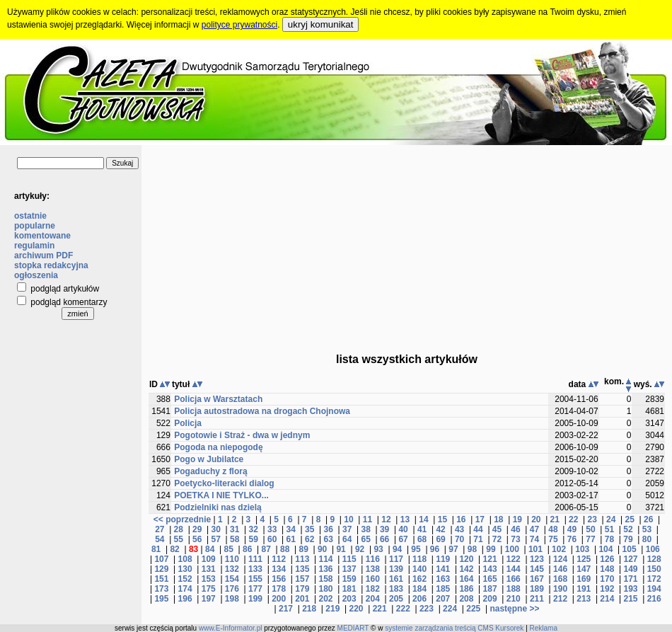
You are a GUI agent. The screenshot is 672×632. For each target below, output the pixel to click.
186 (466, 589)
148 (607, 569)
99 (491, 549)
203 (349, 599)
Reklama (544, 628)
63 (328, 539)
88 (285, 549)
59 (254, 539)
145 (537, 569)
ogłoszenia (36, 275)
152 (185, 579)
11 (367, 519)
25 (630, 519)
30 (216, 529)
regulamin (34, 246)
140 (419, 569)
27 (160, 529)
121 (490, 559)
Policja (188, 423)
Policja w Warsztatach (218, 399)
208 (466, 599)
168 (560, 579)
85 (229, 549)
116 (373, 559)
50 (590, 529)
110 (232, 559)
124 (560, 559)
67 (403, 539)
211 (537, 599)
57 (216, 539)
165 (490, 579)
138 (373, 569)
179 (302, 589)
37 (347, 529)
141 (443, 569)
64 (347, 539)
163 (443, 579)
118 (419, 559)
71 (478, 539)
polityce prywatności (239, 25)
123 (537, 559)
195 (161, 599)
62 (309, 539)
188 (514, 589)
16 (461, 519)
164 (466, 579)
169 (584, 579)
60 (272, 539)
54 (160, 539)
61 (291, 539)
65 (365, 539)
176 (232, 589)
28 (179, 529)
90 (322, 549)
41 (422, 529)
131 (209, 569)
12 (386, 519)
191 (584, 589)
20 (536, 519)
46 (515, 529)
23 (592, 519)
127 (631, 559)
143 (490, 569)
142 (466, 569)
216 (654, 599)
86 (247, 549)
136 (325, 569)
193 (631, 589)
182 (373, 589)
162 (419, 579)
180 (325, 589)
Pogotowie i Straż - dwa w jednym (242, 435)
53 (647, 529)
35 (309, 529)
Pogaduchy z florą (210, 471)
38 (365, 529)
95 (416, 549)
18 (498, 519)
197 (209, 599)
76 (572, 539)
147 (584, 569)
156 (279, 579)
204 (373, 599)
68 (422, 539)
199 (255, 599)
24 (611, 519)
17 (480, 519)
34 (291, 529)
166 (514, 579)
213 (584, 599)
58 (234, 539)
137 (349, 569)
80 (647, 539)
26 (648, 519)
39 (384, 529)
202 (325, 599)
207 (443, 599)
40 (403, 529)
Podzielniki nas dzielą (218, 507)
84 (210, 549)
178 (279, 589)
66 (384, 539)
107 (161, 559)
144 (514, 569)
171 (631, 579)
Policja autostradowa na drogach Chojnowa (262, 411)
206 (419, 599)
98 (472, 549)
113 (302, 559)
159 (349, 579)
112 (279, 559)
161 (396, 579)
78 (609, 539)
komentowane (42, 236)
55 (179, 539)
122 (514, 559)
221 (380, 609)
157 (302, 579)
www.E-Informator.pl (230, 628)
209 (490, 599)
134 (279, 569)
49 (572, 529)
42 (440, 529)
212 (560, 599)
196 (185, 599)
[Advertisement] (407, 244)
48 (553, 529)
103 (582, 549)
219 (332, 609)
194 (654, 589)
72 (497, 539)
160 (373, 579)
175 (209, 589)
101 (535, 549)
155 (255, 579)
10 (348, 519)
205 (396, 599)
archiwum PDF (44, 255)
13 (405, 519)
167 (537, 579)
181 (349, 589)
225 (473, 609)
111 (255, 559)
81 (156, 549)
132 (232, 569)
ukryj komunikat (321, 24)
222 (403, 609)
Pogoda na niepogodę (218, 447)
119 (443, 559)
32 (254, 529)
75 (553, 539)
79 (628, 539)
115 (349, 559)
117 (396, 559)
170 (607, 579)
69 (440, 539)
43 (459, 529)
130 (185, 569)
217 (286, 609)
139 (396, 569)
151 (161, 579)
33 (272, 529)
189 (537, 589)
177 (255, 589)
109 (209, 559)
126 (607, 559)
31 (234, 529)
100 (512, 549)
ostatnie (30, 216)
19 (517, 519)
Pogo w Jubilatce (209, 459)
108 (185, 559)
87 (266, 549)
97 (453, 549)
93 (378, 549)
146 (560, 569)
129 (161, 569)
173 (161, 589)
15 (442, 519)
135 (302, 569)
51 (609, 529)
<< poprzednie (182, 519)
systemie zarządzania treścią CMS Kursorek (454, 628)
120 (466, 559)
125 (584, 559)
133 (255, 569)
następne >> (514, 609)
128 (654, 559)
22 (573, 519)
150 (654, 569)
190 (560, 589)
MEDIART (353, 628)
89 (303, 549)
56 (197, 539)
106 (653, 549)
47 (534, 529)
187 (490, 589)
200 (279, 599)
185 (443, 589)
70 (459, 539)
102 (559, 549)
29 (197, 529)
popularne (35, 226)
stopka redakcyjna (51, 265)
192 (607, 589)
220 (356, 609)
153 (209, 579)
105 (630, 549)
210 (514, 599)
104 (606, 549)
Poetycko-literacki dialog (224, 483)
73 (515, 539)
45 (497, 529)
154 (232, 579)
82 (174, 549)
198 (232, 599)
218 (309, 609)
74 (534, 539)
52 (628, 529)
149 (631, 569)
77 (590, 539)
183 (396, 589)
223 (427, 609)
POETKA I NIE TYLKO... (221, 495)
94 (397, 549)
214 (607, 599)
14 (423, 519)
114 (325, 559)
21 (555, 519)
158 (325, 579)
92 (360, 549)
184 (419, 589)
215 (631, 599)
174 (185, 589)
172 (654, 579)
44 (478, 529)
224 (450, 609)
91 (341, 549)
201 (302, 599)
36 (328, 529)
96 (435, 549)
